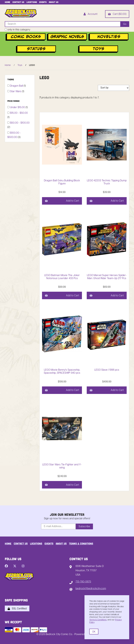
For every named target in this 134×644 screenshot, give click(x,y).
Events (43, 2)
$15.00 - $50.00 (19, 113)
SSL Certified (17, 609)
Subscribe (84, 527)
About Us (54, 2)
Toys (20, 65)
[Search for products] (63, 24)
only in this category (17, 30)
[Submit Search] (125, 24)
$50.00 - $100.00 (20, 123)
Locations (32, 2)
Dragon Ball (17, 86)
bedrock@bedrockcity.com (91, 589)
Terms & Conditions (81, 543)
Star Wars (16, 92)
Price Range (14, 101)
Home (7, 2)
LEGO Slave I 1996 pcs (107, 370)
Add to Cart (62, 201)
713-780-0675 (83, 582)
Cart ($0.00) (117, 14)
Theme (11, 79)
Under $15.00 (18, 107)
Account (90, 14)
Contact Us (18, 2)
